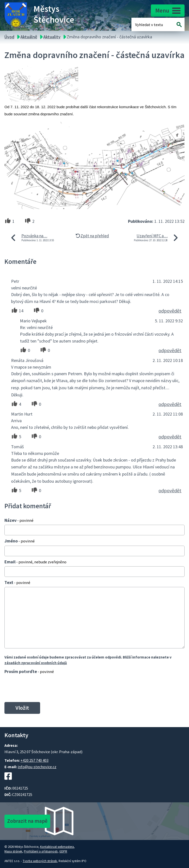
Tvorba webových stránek (40, 861)
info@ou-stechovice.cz (37, 767)
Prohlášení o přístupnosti (41, 851)
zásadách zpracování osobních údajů (36, 663)
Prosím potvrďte (29, 671)
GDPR (63, 851)
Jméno (20, 541)
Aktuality (52, 37)
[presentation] (40, 688)
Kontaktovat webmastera (57, 847)
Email (35, 562)
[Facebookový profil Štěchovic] (8, 782)
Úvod (9, 37)
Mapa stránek (13, 851)
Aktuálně (29, 37)
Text (17, 582)
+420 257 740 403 (34, 760)
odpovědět (170, 311)
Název (19, 520)
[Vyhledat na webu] (179, 24)
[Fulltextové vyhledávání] (151, 24)
